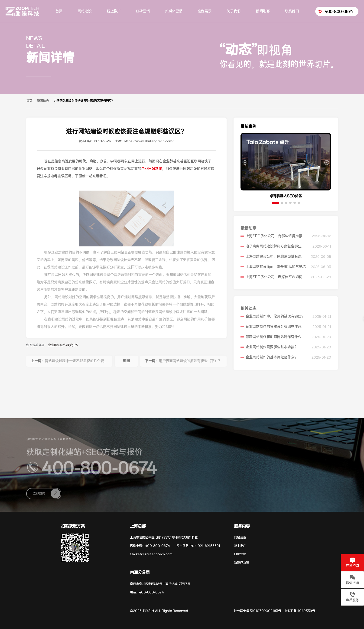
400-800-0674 (158, 546)
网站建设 (240, 538)
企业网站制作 (152, 169)
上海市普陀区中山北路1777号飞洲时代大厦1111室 (164, 538)
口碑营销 (240, 554)
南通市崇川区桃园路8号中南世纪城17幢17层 (160, 584)
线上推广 (240, 546)
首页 (29, 101)
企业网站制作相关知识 (63, 345)
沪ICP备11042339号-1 (301, 611)
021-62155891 (209, 546)
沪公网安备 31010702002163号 (258, 611)
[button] (275, 203)
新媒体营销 (242, 563)
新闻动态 (43, 101)
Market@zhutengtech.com (151, 554)
